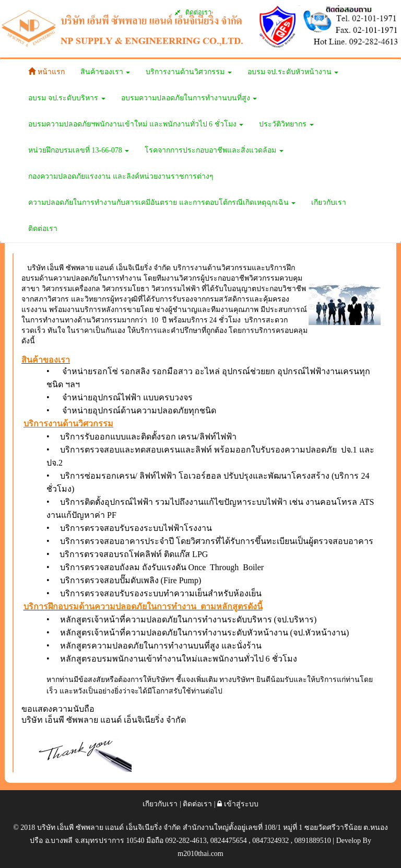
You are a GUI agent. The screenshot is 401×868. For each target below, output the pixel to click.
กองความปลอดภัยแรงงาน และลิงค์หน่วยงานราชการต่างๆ (121, 176)
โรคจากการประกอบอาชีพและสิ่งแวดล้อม (214, 150)
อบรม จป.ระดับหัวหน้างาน (293, 72)
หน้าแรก (46, 72)
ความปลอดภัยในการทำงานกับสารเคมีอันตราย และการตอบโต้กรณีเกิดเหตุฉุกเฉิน (162, 202)
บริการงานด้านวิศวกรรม (189, 72)
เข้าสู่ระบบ (238, 804)
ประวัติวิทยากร (286, 124)
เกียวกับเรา (329, 202)
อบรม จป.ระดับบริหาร (67, 98)
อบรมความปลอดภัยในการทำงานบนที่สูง (189, 98)
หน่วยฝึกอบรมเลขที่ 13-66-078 (79, 150)
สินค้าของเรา (105, 72)
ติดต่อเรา (193, 13)
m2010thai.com (200, 854)
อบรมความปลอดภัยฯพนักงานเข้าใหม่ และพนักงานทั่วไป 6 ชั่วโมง (136, 124)
